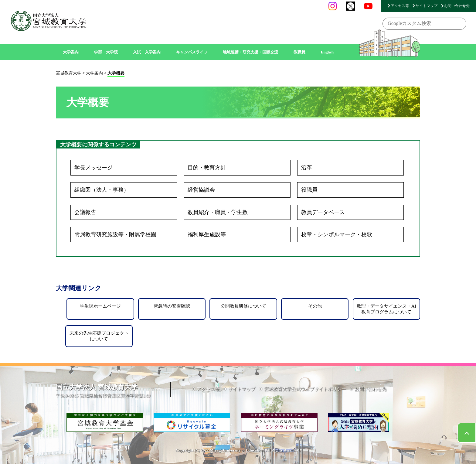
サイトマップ (427, 6)
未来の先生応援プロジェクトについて (99, 336)
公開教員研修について (243, 306)
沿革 (307, 168)
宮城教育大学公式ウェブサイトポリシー (305, 389)
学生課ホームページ (100, 306)
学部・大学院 (106, 52)
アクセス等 (400, 6)
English (327, 52)
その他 (315, 306)
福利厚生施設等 (207, 234)
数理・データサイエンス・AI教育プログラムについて (386, 309)
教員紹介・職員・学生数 (218, 212)
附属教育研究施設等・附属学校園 (115, 234)
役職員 (309, 190)
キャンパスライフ (192, 52)
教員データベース (323, 212)
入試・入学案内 (147, 52)
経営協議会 (201, 190)
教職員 (299, 52)
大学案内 (71, 52)
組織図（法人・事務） (102, 190)
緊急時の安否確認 (172, 306)
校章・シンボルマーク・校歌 (337, 234)
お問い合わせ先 (457, 6)
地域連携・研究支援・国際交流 (250, 52)
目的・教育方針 (207, 168)
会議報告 (85, 212)
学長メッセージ (93, 168)
